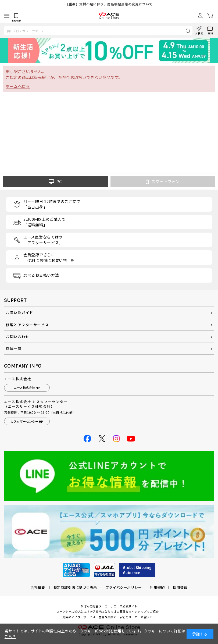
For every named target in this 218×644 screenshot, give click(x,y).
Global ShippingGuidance (137, 570)
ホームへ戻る (18, 86)
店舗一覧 (14, 349)
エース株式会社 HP (27, 387)
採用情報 (180, 587)
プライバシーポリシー (124, 587)
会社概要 (38, 587)
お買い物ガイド (20, 313)
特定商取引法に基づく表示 (75, 587)
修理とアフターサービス (27, 325)
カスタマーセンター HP (27, 421)
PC (55, 182)
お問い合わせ (18, 337)
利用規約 (157, 587)
